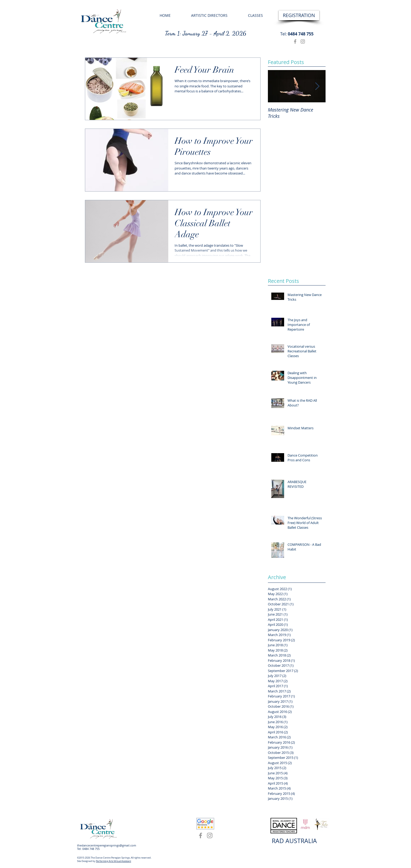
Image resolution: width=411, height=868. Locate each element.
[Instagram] (303, 41)
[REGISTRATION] (299, 15)
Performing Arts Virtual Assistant (113, 861)
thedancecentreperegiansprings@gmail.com (107, 845)
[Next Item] (317, 86)
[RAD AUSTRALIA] (294, 841)
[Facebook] (295, 41)
